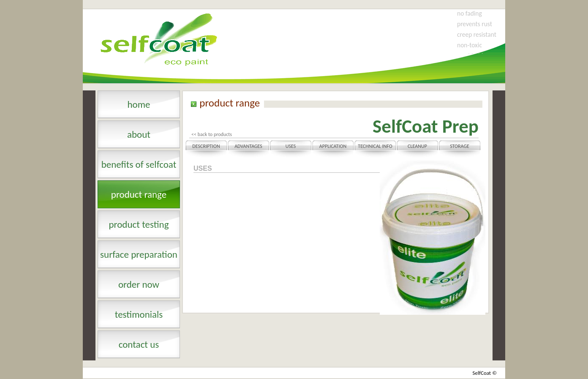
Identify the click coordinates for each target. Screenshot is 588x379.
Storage (460, 146)
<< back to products (212, 134)
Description (206, 146)
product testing (139, 224)
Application (333, 146)
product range (139, 194)
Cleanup (417, 146)
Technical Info (375, 146)
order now (139, 284)
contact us (139, 344)
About (139, 134)
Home (139, 104)
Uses (291, 146)
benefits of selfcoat (139, 164)
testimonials (139, 314)
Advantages (248, 146)
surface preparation (139, 254)
